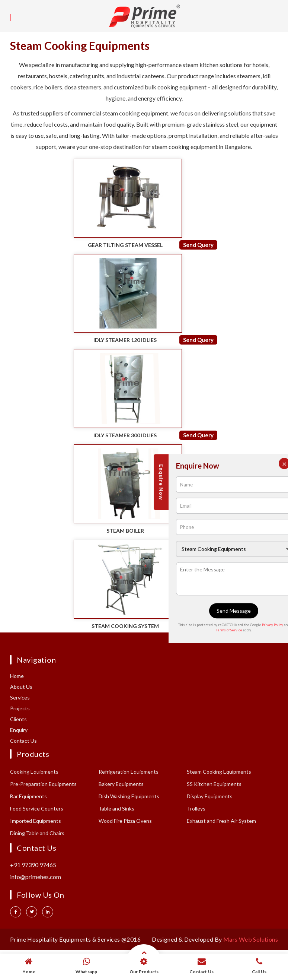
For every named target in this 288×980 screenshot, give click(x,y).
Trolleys (196, 808)
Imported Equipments (36, 821)
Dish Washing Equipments (129, 796)
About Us (21, 687)
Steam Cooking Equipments (219, 772)
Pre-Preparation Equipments (43, 784)
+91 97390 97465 (33, 865)
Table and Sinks (116, 808)
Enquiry (19, 730)
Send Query (198, 245)
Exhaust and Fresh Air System (221, 821)
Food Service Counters (37, 808)
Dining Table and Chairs (37, 833)
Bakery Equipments (121, 784)
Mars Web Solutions (251, 939)
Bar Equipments (28, 796)
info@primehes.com (36, 877)
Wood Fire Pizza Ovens (125, 821)
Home (17, 676)
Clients (18, 719)
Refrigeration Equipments (129, 772)
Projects (20, 708)
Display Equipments (210, 796)
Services (20, 697)
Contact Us (23, 741)
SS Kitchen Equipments (214, 784)
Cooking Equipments (34, 772)
